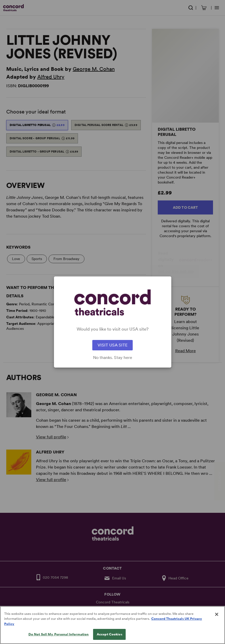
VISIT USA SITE (112, 345)
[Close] (217, 620)
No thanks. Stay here (113, 358)
